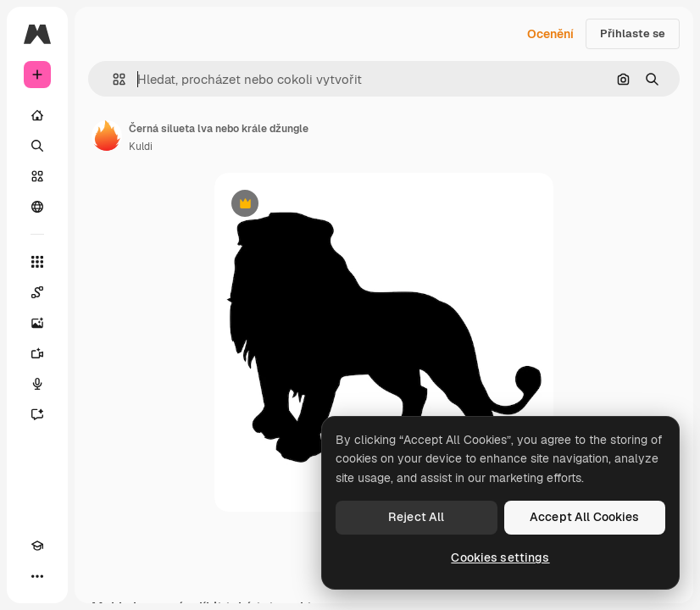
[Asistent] (37, 414)
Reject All (416, 517)
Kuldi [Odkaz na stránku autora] (141, 147)
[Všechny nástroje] (37, 262)
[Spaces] (37, 292)
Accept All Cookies (585, 517)
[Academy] (37, 546)
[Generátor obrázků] (37, 323)
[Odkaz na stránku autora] (107, 136)
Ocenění (550, 34)
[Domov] (37, 115)
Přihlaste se (633, 33)
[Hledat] (37, 146)
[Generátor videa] (37, 353)
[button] (112, 79)
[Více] (37, 576)
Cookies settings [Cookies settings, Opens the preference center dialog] (500, 557)
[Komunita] (37, 207)
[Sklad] (37, 176)
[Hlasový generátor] (37, 384)
